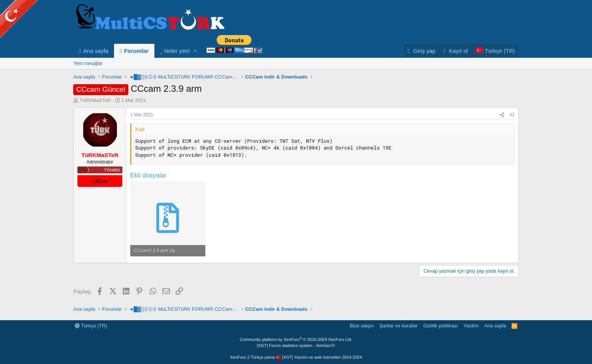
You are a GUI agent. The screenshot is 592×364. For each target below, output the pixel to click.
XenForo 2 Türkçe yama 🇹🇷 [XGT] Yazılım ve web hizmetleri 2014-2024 (296, 357)
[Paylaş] (502, 115)
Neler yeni (177, 51)
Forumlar (136, 51)
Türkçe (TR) (91, 326)
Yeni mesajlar (88, 63)
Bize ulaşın (362, 326)
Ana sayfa (96, 51)
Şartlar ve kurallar (399, 326)
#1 (512, 115)
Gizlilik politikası (441, 326)
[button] (196, 51)
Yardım (471, 326)
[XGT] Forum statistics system (296, 345)
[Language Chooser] (495, 51)
